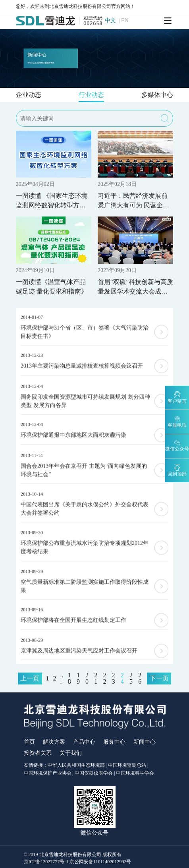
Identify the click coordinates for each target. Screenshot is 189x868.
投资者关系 (38, 753)
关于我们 (71, 753)
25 (131, 679)
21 (96, 679)
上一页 (30, 678)
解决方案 (54, 742)
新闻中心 (145, 742)
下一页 (159, 678)
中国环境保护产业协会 (48, 773)
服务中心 (114, 742)
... (62, 679)
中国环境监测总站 (127, 765)
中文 (110, 21)
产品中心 (84, 742)
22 (104, 679)
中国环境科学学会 (135, 773)
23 (114, 679)
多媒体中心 (157, 95)
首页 (29, 742)
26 (140, 679)
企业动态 (29, 95)
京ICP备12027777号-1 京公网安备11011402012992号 (78, 862)
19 (78, 679)
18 (69, 679)
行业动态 (91, 95)
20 (87, 679)
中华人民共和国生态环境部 (76, 765)
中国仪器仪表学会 (94, 773)
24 (122, 679)
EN (125, 21)
